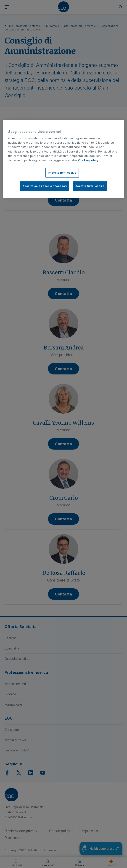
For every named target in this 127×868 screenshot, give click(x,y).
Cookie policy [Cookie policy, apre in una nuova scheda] (88, 160)
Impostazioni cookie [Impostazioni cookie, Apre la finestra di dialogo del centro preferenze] (62, 173)
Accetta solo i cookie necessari (45, 186)
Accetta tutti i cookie (90, 186)
